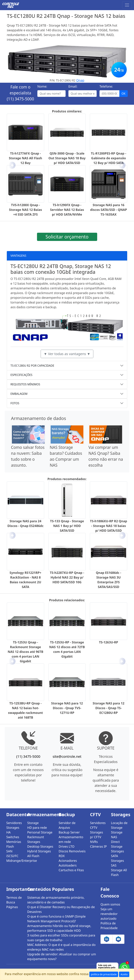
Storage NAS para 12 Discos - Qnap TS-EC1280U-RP (109, 708)
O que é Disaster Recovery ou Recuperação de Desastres (61, 909)
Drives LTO (67, 846)
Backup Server (69, 832)
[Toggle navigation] (127, 5)
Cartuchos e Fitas (71, 870)
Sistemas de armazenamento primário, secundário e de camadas (56, 900)
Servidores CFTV (98, 825)
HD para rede (37, 828)
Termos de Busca (14, 900)
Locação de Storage (119, 825)
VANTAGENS (18, 256)
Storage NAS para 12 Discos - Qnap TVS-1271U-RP (67, 708)
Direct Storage (117, 844)
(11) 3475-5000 (21, 99)
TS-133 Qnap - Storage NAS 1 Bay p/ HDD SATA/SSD (67, 526)
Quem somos (110, 904)
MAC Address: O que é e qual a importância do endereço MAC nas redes (61, 947)
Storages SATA (117, 854)
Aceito (124, 974)
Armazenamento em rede (71, 839)
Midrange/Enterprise (15, 861)
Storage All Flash (119, 872)
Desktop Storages (40, 846)
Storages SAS (117, 863)
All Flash (33, 856)
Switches (13, 837)
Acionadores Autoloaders (68, 863)
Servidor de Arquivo (67, 825)
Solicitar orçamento (67, 237)
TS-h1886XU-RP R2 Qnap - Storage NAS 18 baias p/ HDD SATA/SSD (109, 526)
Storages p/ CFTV (96, 835)
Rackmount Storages (36, 839)
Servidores (14, 823)
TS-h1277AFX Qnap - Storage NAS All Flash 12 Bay (26, 158)
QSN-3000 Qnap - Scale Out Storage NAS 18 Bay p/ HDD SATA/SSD (67, 158)
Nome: (42, 86)
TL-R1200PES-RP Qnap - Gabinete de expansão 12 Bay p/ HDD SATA (109, 158)
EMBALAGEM (19, 394)
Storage (33, 823)
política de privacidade (104, 974)
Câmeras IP (98, 846)
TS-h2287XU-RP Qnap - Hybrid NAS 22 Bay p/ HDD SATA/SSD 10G (67, 577)
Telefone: (106, 86)
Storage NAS (117, 835)
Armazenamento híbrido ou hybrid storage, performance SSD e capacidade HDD (59, 928)
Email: (73, 86)
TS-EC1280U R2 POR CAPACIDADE (32, 366)
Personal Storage (40, 832)
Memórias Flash (14, 844)
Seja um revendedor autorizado (109, 914)
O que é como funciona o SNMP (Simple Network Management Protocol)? (56, 919)
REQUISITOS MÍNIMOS (25, 384)
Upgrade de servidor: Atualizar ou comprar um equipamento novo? (62, 956)
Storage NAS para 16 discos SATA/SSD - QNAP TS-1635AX (109, 210)
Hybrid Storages (39, 851)
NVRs (94, 842)
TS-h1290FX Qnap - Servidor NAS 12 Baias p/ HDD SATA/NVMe (67, 210)
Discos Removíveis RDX (72, 854)
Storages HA (13, 830)
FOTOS (15, 403)
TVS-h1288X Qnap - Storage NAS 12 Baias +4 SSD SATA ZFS (25, 210)
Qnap (80, 80)
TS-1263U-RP (109, 642)
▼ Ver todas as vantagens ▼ (67, 354)
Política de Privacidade (109, 926)
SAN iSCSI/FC (12, 854)
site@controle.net (67, 756)
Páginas (12, 907)
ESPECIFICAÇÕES (21, 375)
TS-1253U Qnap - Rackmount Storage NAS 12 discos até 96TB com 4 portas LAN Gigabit (25, 652)
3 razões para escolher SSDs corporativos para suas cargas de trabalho (61, 938)
